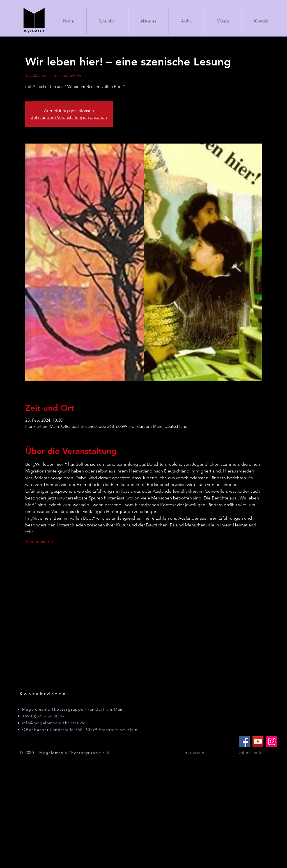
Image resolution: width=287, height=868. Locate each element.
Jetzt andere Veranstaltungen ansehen (69, 117)
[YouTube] (258, 741)
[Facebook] (244, 741)
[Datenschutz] (250, 753)
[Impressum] (195, 753)
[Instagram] (272, 741)
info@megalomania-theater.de (54, 723)
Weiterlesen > (39, 541)
